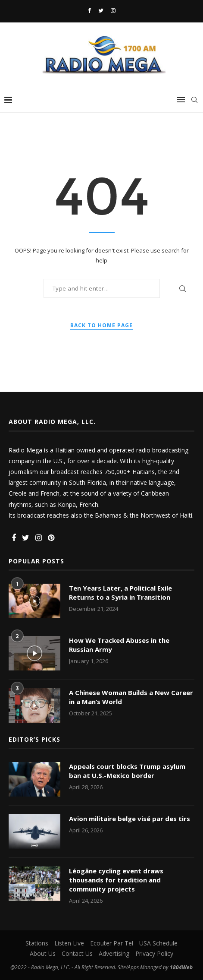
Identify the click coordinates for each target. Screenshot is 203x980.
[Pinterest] (51, 538)
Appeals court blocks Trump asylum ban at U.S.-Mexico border (127, 771)
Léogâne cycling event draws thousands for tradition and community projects (116, 880)
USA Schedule (158, 943)
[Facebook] (89, 10)
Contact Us (77, 953)
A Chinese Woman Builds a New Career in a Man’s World (131, 697)
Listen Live (69, 943)
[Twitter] (101, 10)
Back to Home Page (101, 325)
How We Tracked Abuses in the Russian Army (119, 645)
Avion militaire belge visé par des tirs (130, 819)
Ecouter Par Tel (112, 943)
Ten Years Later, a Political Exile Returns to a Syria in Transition (120, 593)
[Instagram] (113, 10)
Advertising (114, 953)
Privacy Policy (154, 953)
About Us (43, 953)
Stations (37, 943)
